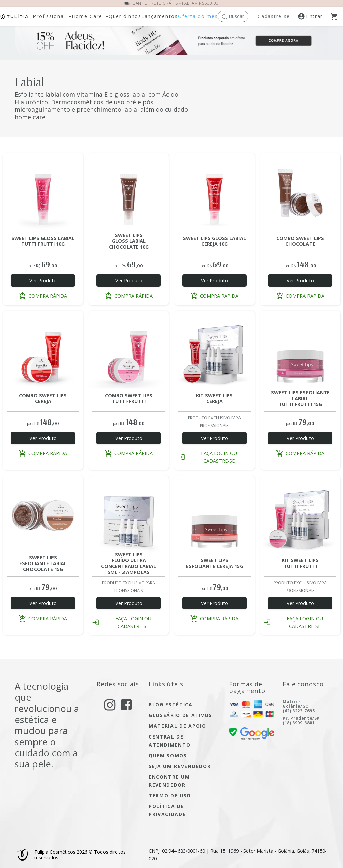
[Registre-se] (275, 16)
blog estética (171, 705)
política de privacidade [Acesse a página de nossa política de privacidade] (167, 810)
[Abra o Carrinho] (337, 16)
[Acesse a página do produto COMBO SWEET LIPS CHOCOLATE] (300, 193)
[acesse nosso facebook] (126, 704)
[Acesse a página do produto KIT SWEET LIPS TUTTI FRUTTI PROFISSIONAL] (300, 516)
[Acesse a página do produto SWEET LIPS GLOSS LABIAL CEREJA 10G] (214, 193)
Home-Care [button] (87, 16)
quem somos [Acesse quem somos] (168, 755)
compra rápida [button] (43, 296)
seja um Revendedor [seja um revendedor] (180, 766)
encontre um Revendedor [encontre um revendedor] (169, 781)
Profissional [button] (49, 16)
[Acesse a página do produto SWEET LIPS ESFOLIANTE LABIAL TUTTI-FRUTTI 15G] (300, 351)
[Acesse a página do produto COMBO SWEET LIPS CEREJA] (43, 351)
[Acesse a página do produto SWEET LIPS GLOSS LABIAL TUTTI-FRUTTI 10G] (43, 193)
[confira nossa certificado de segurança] (252, 733)
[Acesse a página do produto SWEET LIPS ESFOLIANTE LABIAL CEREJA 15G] (214, 516)
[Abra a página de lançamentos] (160, 16)
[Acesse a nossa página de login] (314, 16)
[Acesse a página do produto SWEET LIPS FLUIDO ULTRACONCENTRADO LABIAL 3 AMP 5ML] (129, 516)
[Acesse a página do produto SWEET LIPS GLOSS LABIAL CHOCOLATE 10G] (129, 193)
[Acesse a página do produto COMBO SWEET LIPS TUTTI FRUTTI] (129, 351)
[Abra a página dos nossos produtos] (125, 16)
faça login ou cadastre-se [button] (208, 457)
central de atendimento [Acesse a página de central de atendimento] (169, 741)
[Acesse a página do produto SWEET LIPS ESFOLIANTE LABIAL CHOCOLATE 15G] (43, 516)
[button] (233, 16)
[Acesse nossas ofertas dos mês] (198, 16)
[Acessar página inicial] (14, 16)
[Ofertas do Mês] (171, 43)
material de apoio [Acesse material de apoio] (178, 726)
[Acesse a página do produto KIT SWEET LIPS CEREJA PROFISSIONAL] (214, 351)
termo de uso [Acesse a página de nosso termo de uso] (170, 796)
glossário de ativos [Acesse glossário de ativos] (180, 715)
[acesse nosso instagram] (110, 705)
